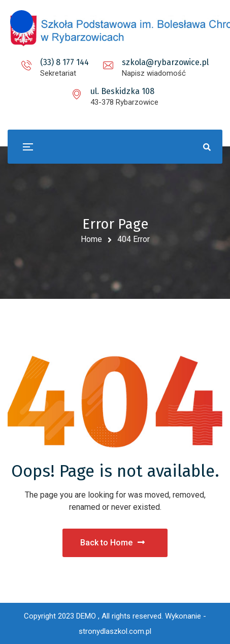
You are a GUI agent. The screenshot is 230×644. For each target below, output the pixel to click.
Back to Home (112, 543)
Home (91, 239)
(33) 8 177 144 (64, 62)
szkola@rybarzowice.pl (165, 62)
